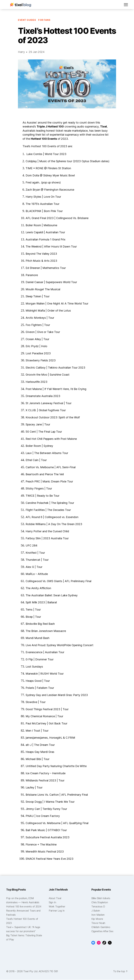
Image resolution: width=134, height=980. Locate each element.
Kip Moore (97, 919)
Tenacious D (98, 907)
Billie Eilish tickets (101, 899)
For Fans (44, 20)
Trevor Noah (98, 923)
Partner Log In (57, 911)
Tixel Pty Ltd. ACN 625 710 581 (41, 972)
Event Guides (27, 20)
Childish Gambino (101, 927)
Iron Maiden (98, 915)
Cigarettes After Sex (102, 932)
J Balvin (96, 911)
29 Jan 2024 (37, 52)
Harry (21, 52)
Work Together (57, 907)
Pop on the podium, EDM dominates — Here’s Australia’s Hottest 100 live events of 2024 (24, 903)
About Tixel (55, 899)
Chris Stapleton (100, 903)
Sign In (52, 903)
